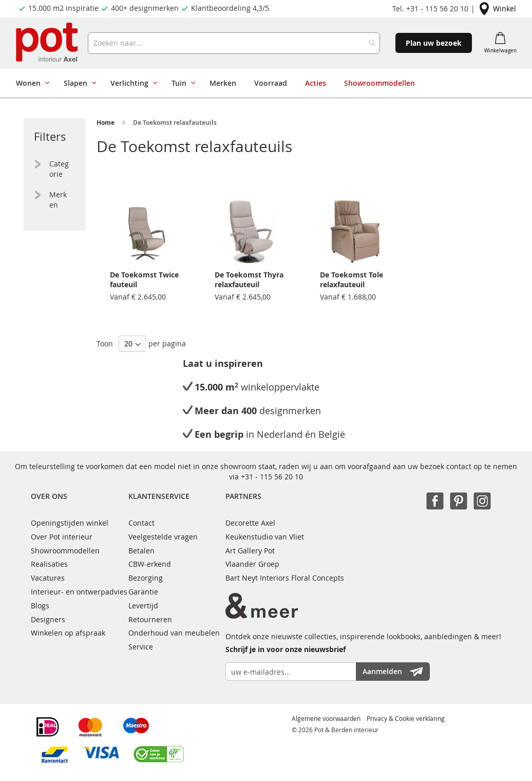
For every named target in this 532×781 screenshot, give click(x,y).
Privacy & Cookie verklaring (406, 718)
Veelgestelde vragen (163, 537)
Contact (141, 523)
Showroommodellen (65, 551)
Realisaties (49, 564)
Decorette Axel (250, 523)
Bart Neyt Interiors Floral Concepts (285, 578)
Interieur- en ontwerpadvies (79, 592)
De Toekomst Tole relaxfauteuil (351, 280)
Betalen (141, 551)
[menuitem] (31, 83)
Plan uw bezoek (434, 43)
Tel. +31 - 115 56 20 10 (430, 8)
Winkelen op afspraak (68, 633)
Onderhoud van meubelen (174, 633)
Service (141, 647)
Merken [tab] (58, 200)
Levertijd (143, 606)
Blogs (40, 606)
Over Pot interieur (62, 537)
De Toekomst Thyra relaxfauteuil (249, 280)
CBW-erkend (150, 564)
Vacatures (48, 578)
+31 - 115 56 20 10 (272, 477)
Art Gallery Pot (250, 551)
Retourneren (150, 619)
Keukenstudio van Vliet (265, 537)
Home (106, 123)
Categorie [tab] (59, 169)
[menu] (262, 83)
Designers (48, 619)
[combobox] (234, 43)
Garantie (143, 592)
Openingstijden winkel (70, 523)
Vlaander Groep (252, 564)
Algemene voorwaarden (326, 718)
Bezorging (146, 578)
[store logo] (48, 43)
